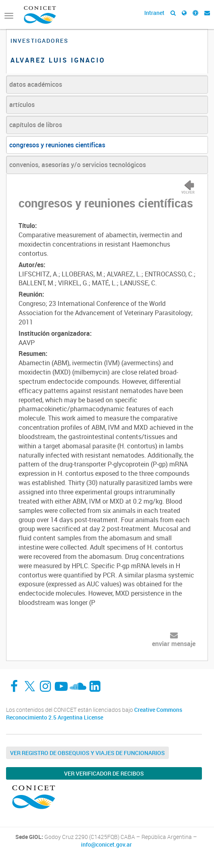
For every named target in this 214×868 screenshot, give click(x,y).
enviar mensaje (174, 644)
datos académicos (36, 84)
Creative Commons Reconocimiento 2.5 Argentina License (94, 714)
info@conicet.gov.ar (106, 845)
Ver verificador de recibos (104, 773)
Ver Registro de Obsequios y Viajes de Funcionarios (87, 753)
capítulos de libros (36, 125)
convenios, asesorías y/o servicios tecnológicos (78, 165)
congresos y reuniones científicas (57, 145)
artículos (22, 105)
